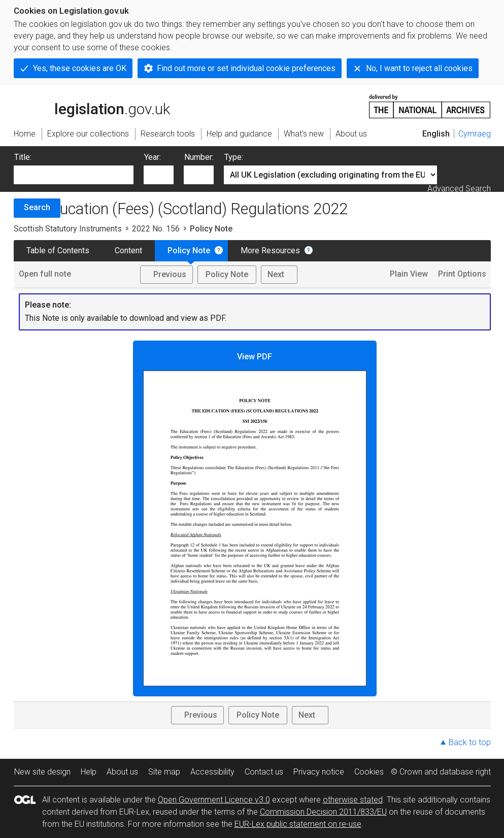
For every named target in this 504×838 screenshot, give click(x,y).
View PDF (255, 519)
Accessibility (212, 772)
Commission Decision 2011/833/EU (323, 812)
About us (122, 772)
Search (37, 207)
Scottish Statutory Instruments (68, 229)
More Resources (270, 250)
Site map (164, 772)
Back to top (470, 742)
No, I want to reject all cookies (419, 68)
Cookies (369, 772)
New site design (42, 772)
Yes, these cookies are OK (80, 68)
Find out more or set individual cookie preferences (246, 68)
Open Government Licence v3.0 (214, 800)
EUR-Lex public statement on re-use (298, 824)
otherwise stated (353, 800)
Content (128, 250)
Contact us (264, 772)
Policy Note (189, 250)
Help (89, 772)
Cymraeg (475, 134)
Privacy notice (319, 772)
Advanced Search (459, 189)
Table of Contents (58, 250)
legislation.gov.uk (92, 106)
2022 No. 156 (156, 229)
